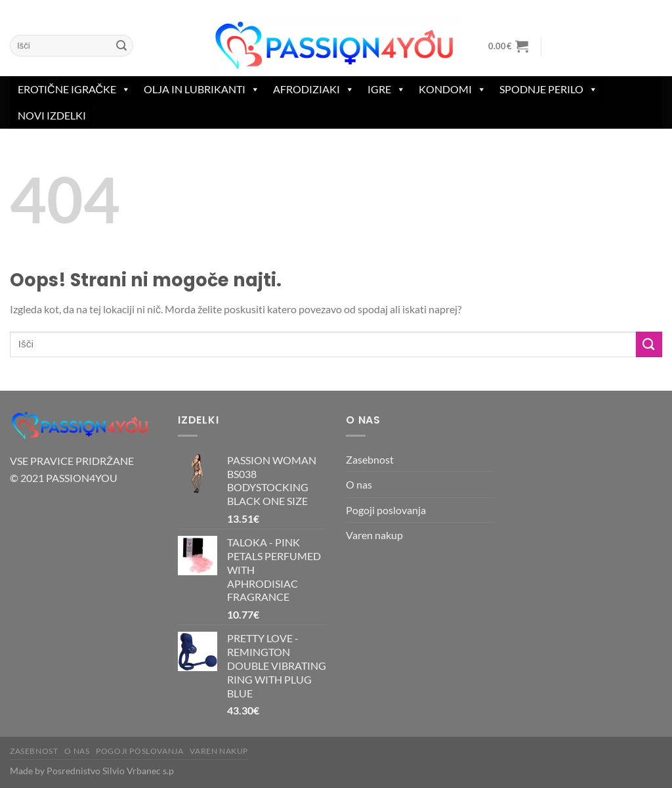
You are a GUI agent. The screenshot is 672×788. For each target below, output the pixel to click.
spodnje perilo (549, 89)
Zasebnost (370, 459)
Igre (387, 89)
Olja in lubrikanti (202, 89)
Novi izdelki (52, 115)
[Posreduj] (121, 46)
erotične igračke (74, 89)
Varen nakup (374, 535)
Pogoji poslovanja (386, 510)
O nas (359, 484)
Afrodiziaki (314, 89)
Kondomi (452, 89)
